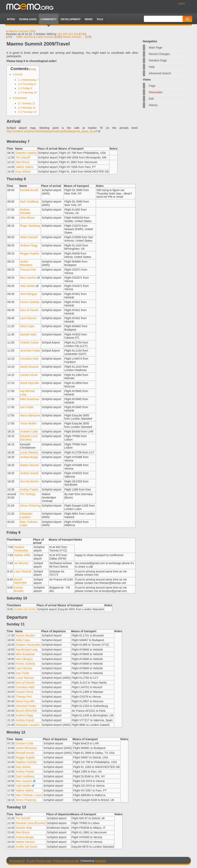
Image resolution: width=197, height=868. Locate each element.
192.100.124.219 (68, 34)
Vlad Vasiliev (28, 286)
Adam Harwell (29, 237)
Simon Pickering (30, 506)
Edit (151, 99)
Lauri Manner (28, 318)
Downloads (28, 19)
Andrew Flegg (29, 245)
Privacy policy (45, 861)
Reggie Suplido (29, 253)
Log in (182, 3)
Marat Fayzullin (29, 383)
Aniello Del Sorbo (25, 609)
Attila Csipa (27, 326)
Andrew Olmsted (25, 211)
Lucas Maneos (29, 452)
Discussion (156, 92)
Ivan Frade (27, 407)
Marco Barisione (30, 415)
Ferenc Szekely (30, 302)
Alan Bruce (23, 162)
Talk (83, 34)
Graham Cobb (29, 431)
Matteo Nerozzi (29, 465)
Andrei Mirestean (26, 263)
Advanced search (160, 73)
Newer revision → (74, 37)
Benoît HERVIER (20, 581)
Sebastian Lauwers (26, 515)
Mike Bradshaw (30, 399)
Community (49, 19)
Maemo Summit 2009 (22, 31)
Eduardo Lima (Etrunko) (29, 438)
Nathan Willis (22, 555)
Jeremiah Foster (30, 351)
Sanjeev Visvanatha (21, 549)
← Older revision (23, 37)
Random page (158, 60)
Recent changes (159, 54)
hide (33, 69)
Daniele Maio (28, 334)
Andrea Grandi (29, 473)
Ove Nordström (29, 481)
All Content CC (17, 861)
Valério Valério (25, 167)
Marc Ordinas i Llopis (29, 795)
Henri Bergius (28, 294)
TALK (100, 19)
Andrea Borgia (29, 457)
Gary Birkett (23, 172)
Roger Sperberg (30, 226)
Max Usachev (28, 278)
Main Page (156, 48)
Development (71, 19)
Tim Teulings (28, 494)
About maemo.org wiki (67, 861)
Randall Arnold (29, 190)
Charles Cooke (29, 342)
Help (152, 67)
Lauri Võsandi (23, 571)
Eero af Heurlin (29, 310)
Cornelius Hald (29, 359)
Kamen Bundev (19, 589)
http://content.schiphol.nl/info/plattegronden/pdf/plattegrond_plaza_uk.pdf (52, 131)
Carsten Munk (29, 375)
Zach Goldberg (29, 202)
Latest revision (45, 37)
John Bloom (27, 218)
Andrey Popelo (29, 489)
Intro (11, 19)
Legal (31, 861)
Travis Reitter (28, 423)
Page (152, 86)
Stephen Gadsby (26, 153)
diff (9, 37)
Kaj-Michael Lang (27, 650)
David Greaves (29, 367)
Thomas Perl (28, 270)
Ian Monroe (21, 563)
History (153, 105)
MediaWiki (101, 861)
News (89, 19)
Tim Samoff (23, 157)
